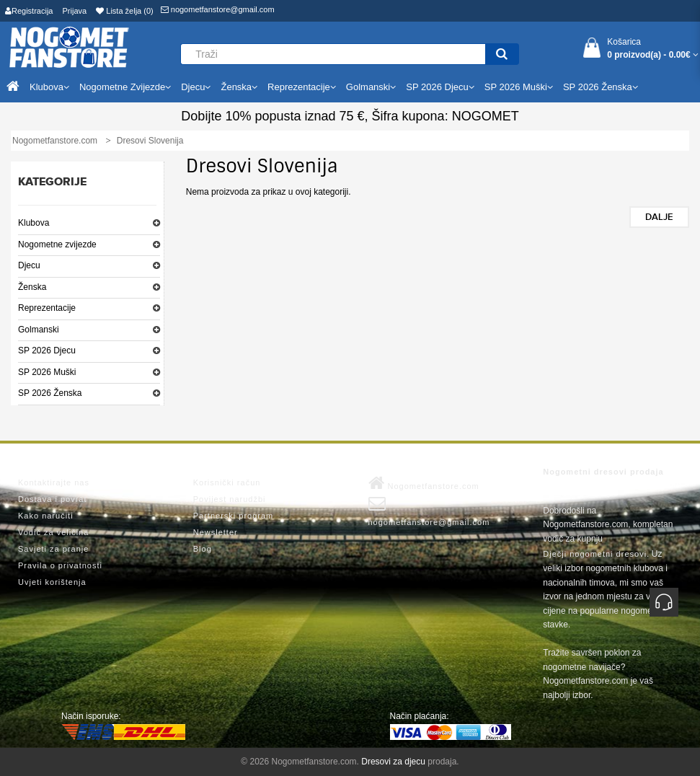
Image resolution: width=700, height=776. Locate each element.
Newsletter (216, 532)
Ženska (32, 287)
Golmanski (39, 330)
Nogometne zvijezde (57, 244)
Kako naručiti (46, 516)
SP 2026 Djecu (47, 350)
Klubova (34, 223)
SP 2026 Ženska (50, 393)
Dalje (659, 217)
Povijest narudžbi (230, 499)
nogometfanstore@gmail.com (218, 9)
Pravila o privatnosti (60, 565)
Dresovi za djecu (393, 762)
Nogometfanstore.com (424, 483)
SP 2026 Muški (47, 372)
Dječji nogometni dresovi (595, 554)
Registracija (29, 11)
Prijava (75, 11)
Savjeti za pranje (53, 549)
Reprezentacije (47, 308)
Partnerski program (234, 516)
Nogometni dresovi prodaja (603, 472)
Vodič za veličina (53, 532)
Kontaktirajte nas (54, 482)
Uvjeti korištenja (52, 582)
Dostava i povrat (52, 499)
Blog (203, 549)
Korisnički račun (227, 482)
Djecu (29, 265)
